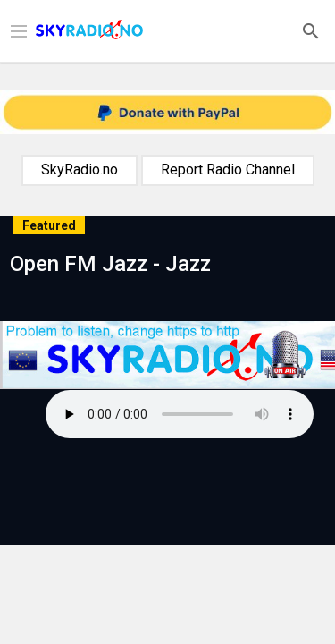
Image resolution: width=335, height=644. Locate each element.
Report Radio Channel (228, 169)
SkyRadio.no (80, 169)
